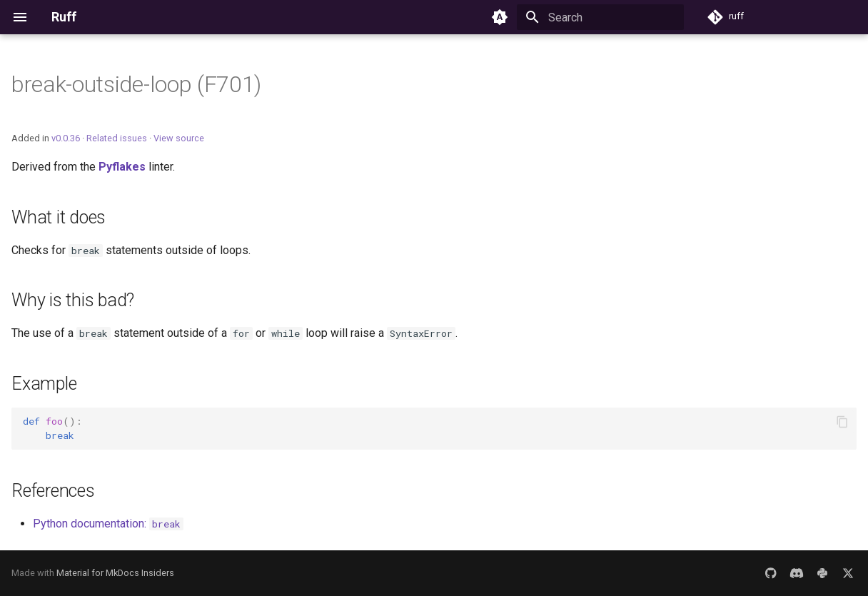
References (53, 491)
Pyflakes (122, 167)
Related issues (117, 138)
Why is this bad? (73, 300)
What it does (59, 217)
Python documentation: (108, 524)
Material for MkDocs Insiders (115, 573)
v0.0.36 (66, 138)
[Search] (600, 17)
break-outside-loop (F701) (136, 84)
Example (44, 384)
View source (179, 138)
